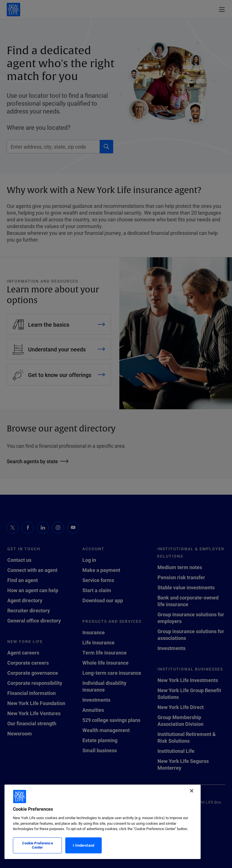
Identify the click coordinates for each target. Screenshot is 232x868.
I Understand (83, 845)
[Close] (192, 791)
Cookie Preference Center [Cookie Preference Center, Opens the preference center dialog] (38, 845)
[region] (103, 822)
